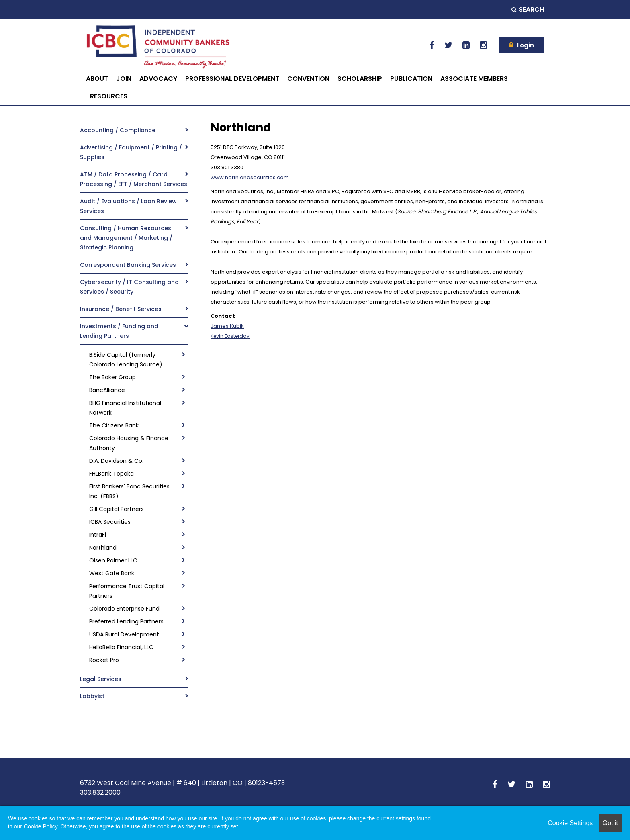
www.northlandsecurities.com (250, 177)
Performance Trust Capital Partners (127, 591)
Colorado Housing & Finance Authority (129, 443)
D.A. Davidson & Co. (116, 461)
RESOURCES (109, 96)
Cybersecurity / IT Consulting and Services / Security (129, 287)
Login (526, 45)
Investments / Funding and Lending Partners (119, 331)
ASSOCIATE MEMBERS (474, 79)
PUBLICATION (411, 79)
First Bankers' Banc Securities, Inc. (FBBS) (130, 491)
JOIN (124, 79)
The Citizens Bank (114, 425)
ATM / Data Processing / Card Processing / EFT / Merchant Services (134, 179)
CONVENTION (308, 79)
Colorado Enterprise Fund (124, 609)
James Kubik (227, 326)
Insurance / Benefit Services (121, 309)
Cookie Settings (570, 823)
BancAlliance (107, 390)
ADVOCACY (158, 79)
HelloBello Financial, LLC (121, 647)
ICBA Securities (110, 522)
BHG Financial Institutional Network (125, 408)
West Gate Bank (112, 573)
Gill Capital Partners (117, 509)
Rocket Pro (104, 660)
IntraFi (98, 535)
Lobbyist (92, 696)
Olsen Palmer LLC (113, 560)
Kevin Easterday (230, 336)
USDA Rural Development (124, 634)
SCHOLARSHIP (360, 79)
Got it (610, 823)
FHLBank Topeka (111, 474)
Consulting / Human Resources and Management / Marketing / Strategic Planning (126, 238)
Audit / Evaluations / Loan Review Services (128, 206)
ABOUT (97, 79)
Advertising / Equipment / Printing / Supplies (131, 152)
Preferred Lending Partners (126, 621)
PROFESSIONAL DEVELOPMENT (232, 79)
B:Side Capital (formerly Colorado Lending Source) (126, 360)
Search (528, 9)
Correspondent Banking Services (128, 265)
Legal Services (101, 679)
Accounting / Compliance (118, 130)
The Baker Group (112, 377)
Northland (103, 548)
